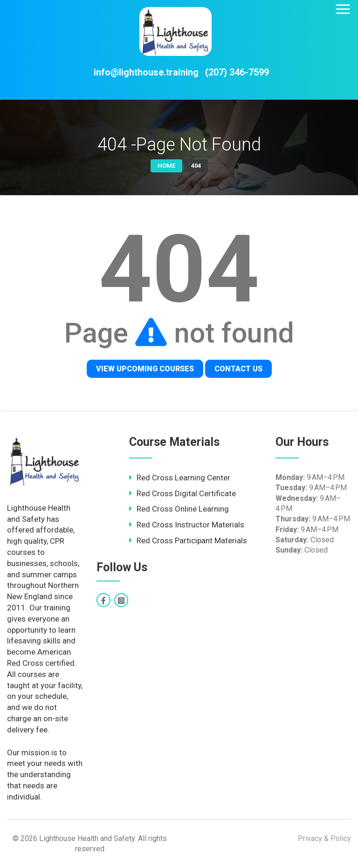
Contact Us (238, 369)
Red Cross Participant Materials (192, 540)
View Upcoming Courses (145, 369)
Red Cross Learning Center (183, 478)
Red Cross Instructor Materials (190, 525)
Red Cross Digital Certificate (186, 493)
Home (166, 166)
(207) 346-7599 (237, 72)
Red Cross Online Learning (183, 509)
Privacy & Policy (324, 838)
